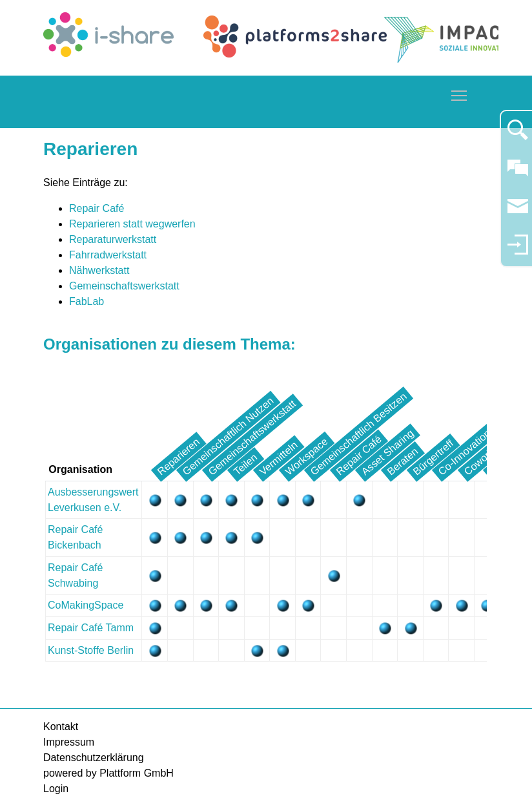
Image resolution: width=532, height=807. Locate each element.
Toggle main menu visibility (460, 93)
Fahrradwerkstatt (108, 255)
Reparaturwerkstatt (113, 239)
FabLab (87, 301)
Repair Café (97, 208)
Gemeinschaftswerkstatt (124, 286)
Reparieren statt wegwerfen (132, 224)
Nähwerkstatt (99, 270)
